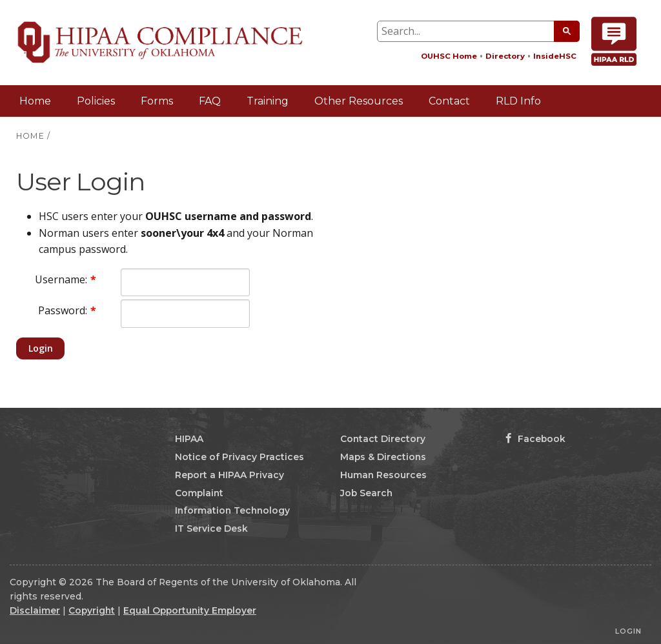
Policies (96, 101)
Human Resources (383, 475)
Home (35, 101)
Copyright (92, 610)
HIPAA (189, 439)
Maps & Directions (383, 457)
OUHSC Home (449, 56)
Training (268, 101)
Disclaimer (35, 610)
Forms (157, 101)
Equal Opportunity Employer (190, 610)
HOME (30, 136)
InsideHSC (555, 56)
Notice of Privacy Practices (239, 457)
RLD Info (518, 101)
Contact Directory (383, 439)
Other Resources (359, 101)
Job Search (366, 493)
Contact (449, 101)
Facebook (535, 439)
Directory (505, 56)
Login (41, 348)
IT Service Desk (211, 528)
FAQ (210, 101)
